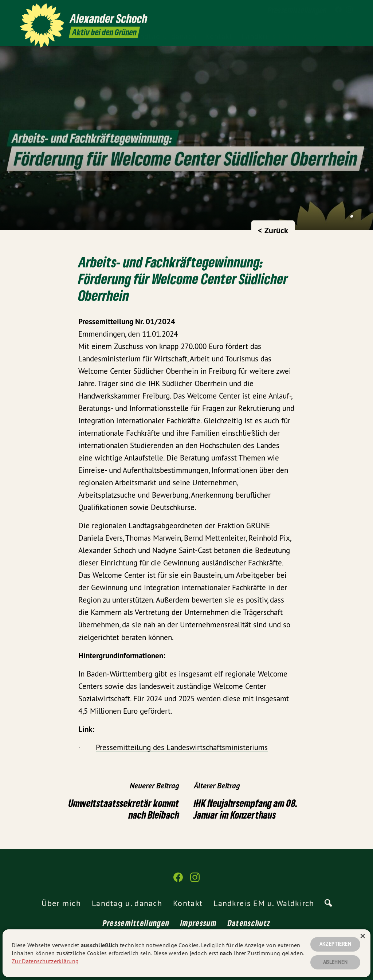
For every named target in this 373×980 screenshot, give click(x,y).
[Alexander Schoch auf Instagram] (349, 10)
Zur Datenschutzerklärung (45, 961)
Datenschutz (249, 923)
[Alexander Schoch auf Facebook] (338, 10)
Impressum (199, 923)
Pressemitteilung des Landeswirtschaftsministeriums (182, 747)
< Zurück (273, 230)
